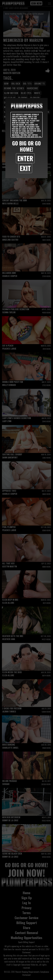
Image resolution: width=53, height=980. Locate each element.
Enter (25, 158)
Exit (25, 168)
